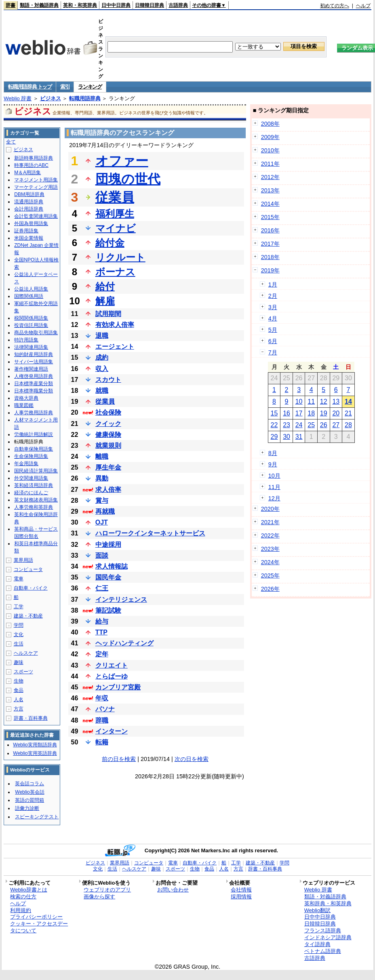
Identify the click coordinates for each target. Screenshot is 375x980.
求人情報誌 (112, 566)
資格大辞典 (26, 398)
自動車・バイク (31, 588)
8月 (273, 453)
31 (299, 437)
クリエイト (112, 665)
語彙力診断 (27, 808)
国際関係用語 (29, 296)
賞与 (102, 501)
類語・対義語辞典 (39, 5)
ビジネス (51, 98)
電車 (19, 579)
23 (287, 425)
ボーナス (115, 272)
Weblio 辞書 (18, 98)
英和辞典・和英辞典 (328, 903)
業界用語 (23, 560)
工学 (19, 607)
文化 (19, 634)
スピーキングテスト (37, 817)
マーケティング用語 (36, 187)
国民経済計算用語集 (36, 471)
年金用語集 (26, 464)
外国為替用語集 (31, 223)
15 (274, 413)
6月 (273, 341)
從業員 (105, 401)
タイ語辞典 (317, 944)
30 (287, 437)
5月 (273, 330)
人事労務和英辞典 (34, 507)
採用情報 (241, 897)
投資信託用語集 (31, 325)
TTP (101, 632)
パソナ (105, 709)
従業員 (115, 197)
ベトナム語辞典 (323, 951)
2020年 (270, 509)
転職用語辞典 (85, 98)
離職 (102, 456)
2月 (273, 296)
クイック (108, 424)
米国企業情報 (29, 238)
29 (274, 437)
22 (274, 425)
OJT (102, 522)
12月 (274, 498)
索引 (65, 87)
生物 (19, 681)
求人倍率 (108, 490)
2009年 (270, 137)
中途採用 (108, 545)
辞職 (102, 720)
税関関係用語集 (31, 318)
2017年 (270, 244)
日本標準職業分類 (34, 391)
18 (311, 413)
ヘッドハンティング (124, 643)
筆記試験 (108, 610)
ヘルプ (363, 6)
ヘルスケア (26, 653)
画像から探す (99, 897)
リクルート (120, 257)
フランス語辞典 (323, 930)
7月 (273, 352)
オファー (122, 161)
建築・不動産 (28, 616)
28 (348, 425)
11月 (274, 487)
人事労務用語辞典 (34, 413)
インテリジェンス (121, 600)
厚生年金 (108, 467)
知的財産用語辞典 (34, 354)
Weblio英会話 (29, 792)
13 (336, 401)
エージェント (115, 347)
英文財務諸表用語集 (36, 500)
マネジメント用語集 (36, 180)
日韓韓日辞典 (150, 5)
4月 (273, 318)
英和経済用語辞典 (34, 485)
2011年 (270, 164)
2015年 (270, 217)
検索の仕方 (23, 897)
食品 (19, 690)
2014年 (270, 204)
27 (336, 425)
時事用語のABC (31, 165)
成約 (102, 357)
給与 (102, 621)
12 (324, 401)
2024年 (270, 562)
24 (299, 425)
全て (11, 142)
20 (336, 413)
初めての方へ (335, 6)
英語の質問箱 (29, 800)
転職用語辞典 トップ (30, 87)
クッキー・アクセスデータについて (39, 927)
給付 (105, 286)
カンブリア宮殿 (118, 687)
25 (311, 425)
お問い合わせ (173, 890)
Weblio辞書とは (28, 890)
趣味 (19, 662)
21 (348, 413)
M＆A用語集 (27, 173)
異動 (102, 478)
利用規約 (21, 910)
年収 (102, 698)
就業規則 (108, 446)
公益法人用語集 (31, 289)
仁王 (102, 588)
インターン (112, 731)
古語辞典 (178, 5)
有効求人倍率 (115, 325)
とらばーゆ (112, 676)
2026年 (270, 589)
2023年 (270, 549)
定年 (102, 654)
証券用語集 (26, 231)
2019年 (270, 270)
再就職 (105, 511)
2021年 (270, 522)
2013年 (270, 190)
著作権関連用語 (31, 369)
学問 (19, 625)
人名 (19, 700)
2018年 (270, 257)
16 (287, 413)
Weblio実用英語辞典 (35, 753)
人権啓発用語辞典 (34, 376)
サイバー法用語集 (34, 362)
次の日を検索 (192, 759)
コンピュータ (28, 569)
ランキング (90, 87)
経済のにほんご (31, 493)
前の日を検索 (119, 759)
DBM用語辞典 (29, 194)
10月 (274, 476)
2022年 (270, 535)
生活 (19, 644)
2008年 (270, 124)
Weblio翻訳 (317, 910)
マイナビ (116, 228)
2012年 (270, 177)
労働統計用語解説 (34, 434)
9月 (273, 464)
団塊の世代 (128, 179)
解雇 (105, 301)
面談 (102, 555)
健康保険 (108, 435)
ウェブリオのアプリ (107, 890)
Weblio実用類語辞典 (35, 745)
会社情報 (241, 890)
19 (324, 413)
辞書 (11, 5)
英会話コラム (29, 784)
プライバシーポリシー (36, 917)
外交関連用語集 (31, 478)
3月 (273, 307)
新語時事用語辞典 (34, 158)
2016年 (270, 230)
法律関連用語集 (31, 347)
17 (299, 413)
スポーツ (23, 672)
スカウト (108, 380)
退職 (102, 336)
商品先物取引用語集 (36, 333)
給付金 (110, 243)
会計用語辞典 (29, 209)
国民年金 (108, 577)
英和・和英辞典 (80, 5)
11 (311, 401)
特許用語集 (26, 340)
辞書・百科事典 (31, 718)
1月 (273, 285)
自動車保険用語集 (34, 449)
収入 (102, 369)
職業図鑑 (24, 405)
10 (299, 401)
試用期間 (108, 314)
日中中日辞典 (116, 5)
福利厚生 (115, 214)
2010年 (270, 150)
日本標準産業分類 (34, 384)
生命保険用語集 (31, 456)
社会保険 (108, 412)
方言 (19, 709)
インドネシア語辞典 (328, 937)
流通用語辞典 (29, 202)
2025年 (270, 575)
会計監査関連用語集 (36, 216)
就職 (102, 391)
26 (324, 425)
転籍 (102, 742)
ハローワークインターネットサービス (150, 533)
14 (348, 401)
